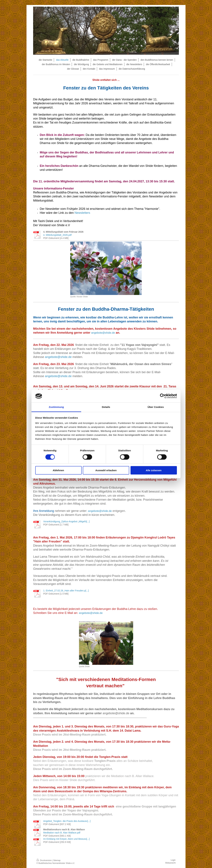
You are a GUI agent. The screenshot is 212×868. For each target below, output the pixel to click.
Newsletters (82, 213)
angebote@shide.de (103, 333)
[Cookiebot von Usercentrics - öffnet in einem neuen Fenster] (162, 396)
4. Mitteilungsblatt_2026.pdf (57, 235)
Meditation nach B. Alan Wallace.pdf (62, 833)
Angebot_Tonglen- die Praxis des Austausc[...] (67, 821)
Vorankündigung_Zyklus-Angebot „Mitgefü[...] (66, 521)
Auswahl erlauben (106, 470)
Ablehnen (58, 470)
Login (173, 860)
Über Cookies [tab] (156, 407)
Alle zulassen (154, 470)
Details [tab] (106, 407)
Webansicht (170, 863)
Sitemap (57, 860)
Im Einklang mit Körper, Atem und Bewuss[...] (66, 839)
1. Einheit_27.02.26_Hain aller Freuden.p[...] (66, 591)
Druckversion (44, 860)
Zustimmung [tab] (56, 407)
